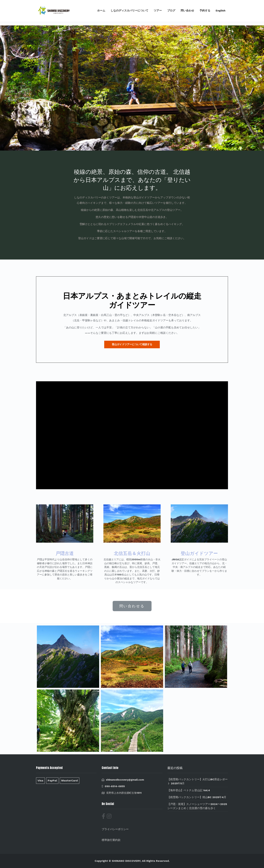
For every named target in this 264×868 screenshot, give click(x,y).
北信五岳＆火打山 (132, 553)
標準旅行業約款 (111, 840)
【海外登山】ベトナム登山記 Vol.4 (189, 790)
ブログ (171, 11)
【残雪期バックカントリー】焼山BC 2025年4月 (197, 797)
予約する (205, 11)
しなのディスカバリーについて (129, 11)
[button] (132, 344)
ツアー (158, 11)
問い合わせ (187, 11)
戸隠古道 (65, 553)
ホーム (101, 11)
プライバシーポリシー (115, 829)
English (221, 11)
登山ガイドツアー (199, 553)
